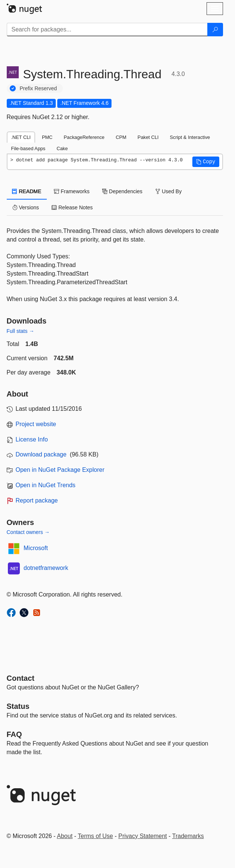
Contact (21, 678)
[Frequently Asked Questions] (14, 734)
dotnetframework (46, 568)
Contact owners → (28, 532)
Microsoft (36, 548)
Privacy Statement (143, 836)
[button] (206, 162)
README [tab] (27, 191)
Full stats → (21, 331)
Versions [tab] (26, 207)
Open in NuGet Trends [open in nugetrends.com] (46, 485)
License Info (32, 439)
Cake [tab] (62, 148)
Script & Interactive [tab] (190, 137)
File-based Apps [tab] (28, 148)
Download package (41, 454)
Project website (36, 424)
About (65, 836)
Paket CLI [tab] (148, 137)
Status (18, 706)
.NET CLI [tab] (21, 137)
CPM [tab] (121, 137)
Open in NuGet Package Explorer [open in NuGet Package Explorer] (60, 470)
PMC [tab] (47, 137)
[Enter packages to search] (107, 30)
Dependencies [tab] (122, 191)
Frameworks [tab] (72, 191)
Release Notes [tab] (72, 207)
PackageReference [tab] (84, 137)
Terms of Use (95, 836)
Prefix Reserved (39, 88)
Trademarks (188, 836)
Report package (37, 500)
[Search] (215, 30)
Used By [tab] (169, 191)
